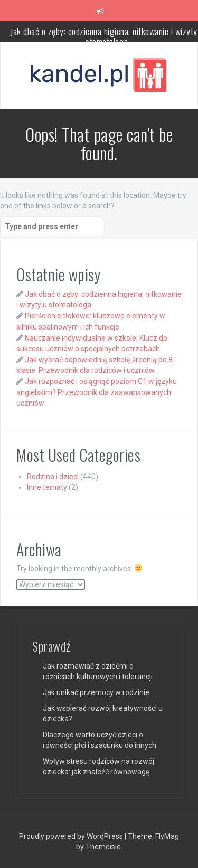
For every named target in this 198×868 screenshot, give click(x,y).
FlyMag (167, 836)
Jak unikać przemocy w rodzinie (96, 692)
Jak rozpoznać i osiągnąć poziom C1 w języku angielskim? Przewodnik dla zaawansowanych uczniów (97, 392)
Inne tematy (47, 487)
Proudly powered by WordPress (72, 836)
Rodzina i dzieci (53, 477)
